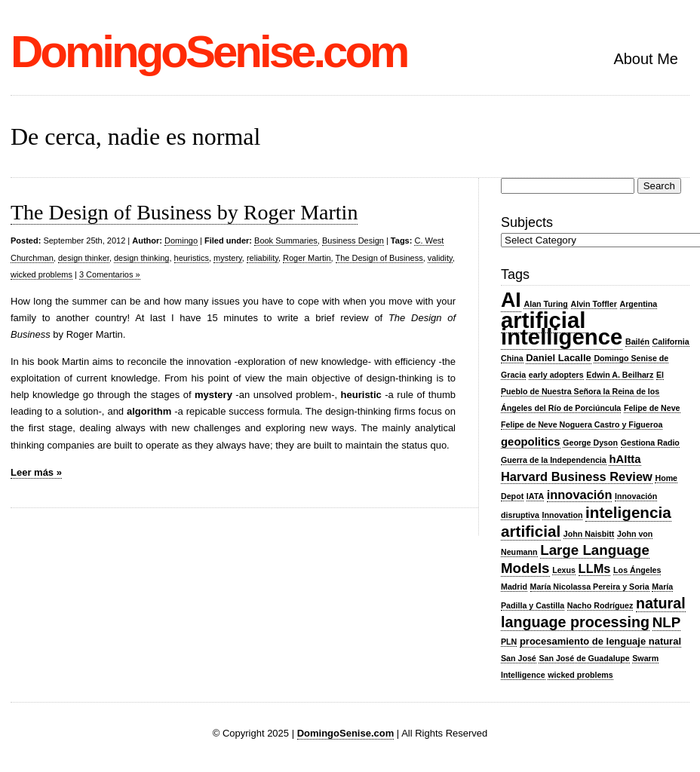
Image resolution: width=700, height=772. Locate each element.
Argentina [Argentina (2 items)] (639, 304)
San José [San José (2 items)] (519, 658)
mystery (228, 258)
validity (440, 258)
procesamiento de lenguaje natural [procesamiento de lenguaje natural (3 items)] (600, 641)
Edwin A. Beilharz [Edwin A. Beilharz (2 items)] (620, 375)
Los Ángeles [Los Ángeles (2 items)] (637, 570)
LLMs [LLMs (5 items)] (595, 568)
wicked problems (41, 274)
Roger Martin (307, 258)
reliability (262, 258)
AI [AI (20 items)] (511, 300)
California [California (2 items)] (671, 342)
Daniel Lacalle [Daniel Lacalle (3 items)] (559, 358)
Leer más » (36, 472)
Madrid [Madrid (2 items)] (514, 587)
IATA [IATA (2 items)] (535, 496)
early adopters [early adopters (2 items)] (556, 375)
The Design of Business (379, 258)
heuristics (192, 258)
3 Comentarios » (110, 274)
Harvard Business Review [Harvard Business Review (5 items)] (577, 476)
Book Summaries (286, 240)
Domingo (181, 240)
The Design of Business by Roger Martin (184, 212)
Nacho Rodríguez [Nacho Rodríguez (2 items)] (600, 605)
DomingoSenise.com (209, 52)
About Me (646, 59)
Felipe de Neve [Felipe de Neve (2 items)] (652, 408)
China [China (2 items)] (512, 358)
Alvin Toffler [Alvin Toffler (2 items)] (594, 304)
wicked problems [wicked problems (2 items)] (580, 675)
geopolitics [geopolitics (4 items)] (531, 442)
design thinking (141, 258)
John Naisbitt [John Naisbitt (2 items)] (589, 534)
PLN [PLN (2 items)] (509, 642)
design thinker (84, 258)
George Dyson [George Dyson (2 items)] (590, 443)
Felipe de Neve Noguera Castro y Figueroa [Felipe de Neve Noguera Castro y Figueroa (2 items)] (582, 424)
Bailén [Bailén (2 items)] (637, 342)
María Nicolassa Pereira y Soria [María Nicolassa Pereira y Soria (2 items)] (590, 587)
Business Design (353, 240)
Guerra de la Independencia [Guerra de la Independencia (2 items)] (554, 460)
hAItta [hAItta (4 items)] (625, 459)
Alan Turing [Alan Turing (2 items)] (545, 304)
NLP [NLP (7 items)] (666, 622)
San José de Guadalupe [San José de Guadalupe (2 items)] (584, 658)
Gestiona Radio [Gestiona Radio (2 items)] (650, 443)
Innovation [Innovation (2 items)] (563, 515)
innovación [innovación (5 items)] (580, 495)
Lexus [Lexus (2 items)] (564, 570)
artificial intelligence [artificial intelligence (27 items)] (562, 328)
